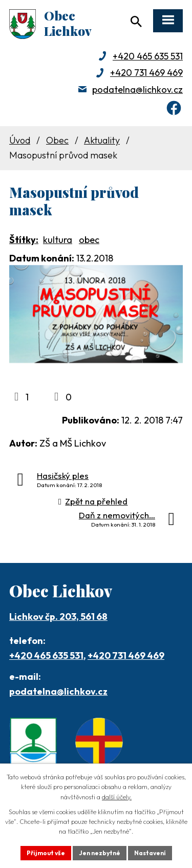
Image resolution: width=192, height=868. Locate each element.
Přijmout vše (46, 853)
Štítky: (24, 240)
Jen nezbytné (100, 853)
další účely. (117, 797)
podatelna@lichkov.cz (137, 89)
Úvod (20, 140)
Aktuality (102, 140)
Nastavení (150, 853)
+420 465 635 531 (148, 56)
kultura (58, 240)
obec (89, 240)
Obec (57, 140)
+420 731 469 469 (146, 73)
